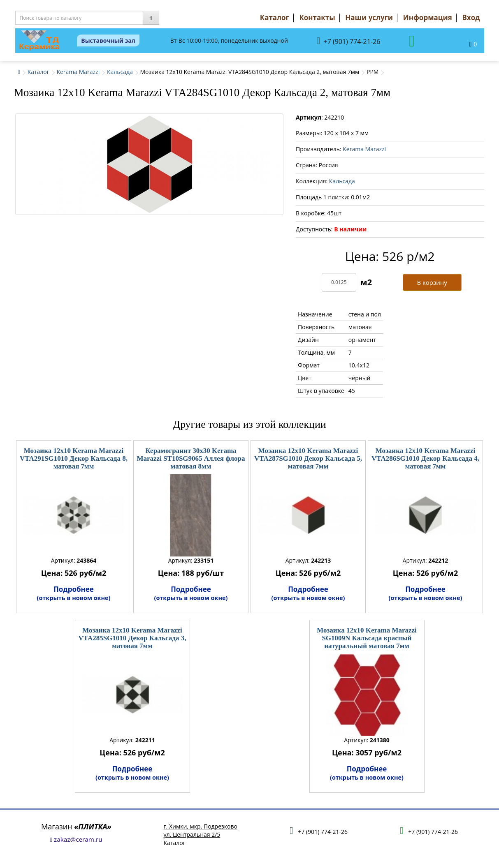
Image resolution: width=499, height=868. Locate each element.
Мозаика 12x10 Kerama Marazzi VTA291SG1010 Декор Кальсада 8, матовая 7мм (74, 458)
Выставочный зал (108, 40)
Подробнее (74, 593)
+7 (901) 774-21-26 (349, 41)
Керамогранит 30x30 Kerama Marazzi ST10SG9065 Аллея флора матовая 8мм (191, 458)
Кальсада (120, 72)
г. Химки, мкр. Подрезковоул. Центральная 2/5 (201, 830)
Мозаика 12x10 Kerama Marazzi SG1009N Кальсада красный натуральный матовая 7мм (367, 638)
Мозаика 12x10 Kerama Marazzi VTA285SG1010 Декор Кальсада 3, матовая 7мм (132, 638)
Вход (471, 17)
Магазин (76, 826)
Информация (428, 17)
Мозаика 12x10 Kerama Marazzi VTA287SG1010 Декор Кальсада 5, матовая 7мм (308, 458)
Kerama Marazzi (78, 72)
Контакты (317, 17)
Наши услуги (369, 17)
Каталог (275, 17)
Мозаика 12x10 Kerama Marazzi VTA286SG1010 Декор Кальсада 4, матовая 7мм (425, 458)
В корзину (432, 282)
